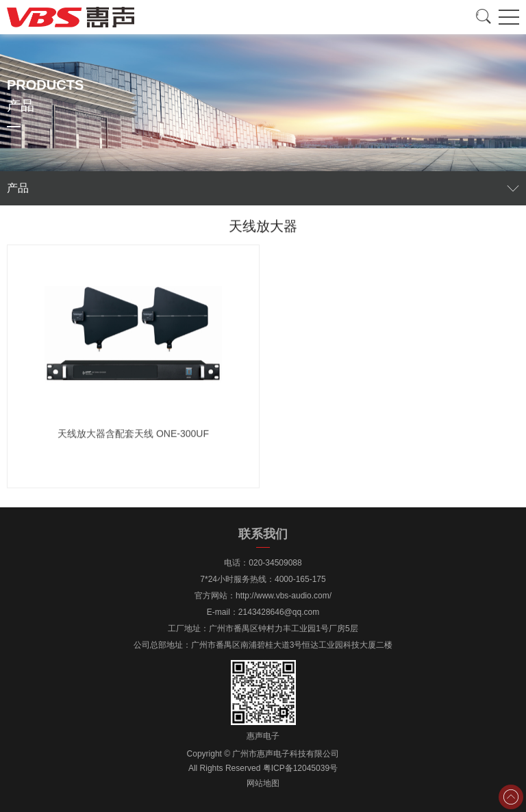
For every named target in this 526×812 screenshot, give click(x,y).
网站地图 (263, 783)
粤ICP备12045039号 (300, 768)
